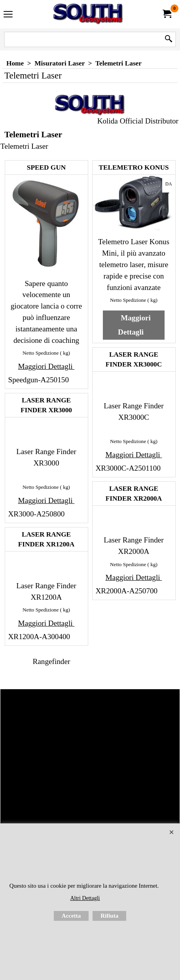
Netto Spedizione (41, 353)
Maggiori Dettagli (46, 366)
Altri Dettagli (85, 898)
